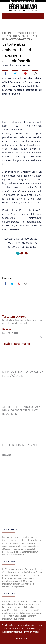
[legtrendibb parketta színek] (23, 442)
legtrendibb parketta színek (20, 445)
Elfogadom (23, 638)
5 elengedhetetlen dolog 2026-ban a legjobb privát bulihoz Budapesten (22, 410)
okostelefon (19, 187)
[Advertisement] (23, 479)
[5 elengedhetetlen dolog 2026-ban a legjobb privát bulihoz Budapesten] (23, 404)
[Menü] (23, 16)
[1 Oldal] (22, 253)
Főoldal (7, 33)
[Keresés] (42, 337)
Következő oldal (22, 261)
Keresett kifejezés (10, 333)
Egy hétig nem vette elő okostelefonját (23, 1)
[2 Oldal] (26, 253)
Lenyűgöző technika (26, 33)
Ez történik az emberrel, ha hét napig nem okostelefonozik (20, 37)
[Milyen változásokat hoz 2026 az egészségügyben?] (23, 369)
